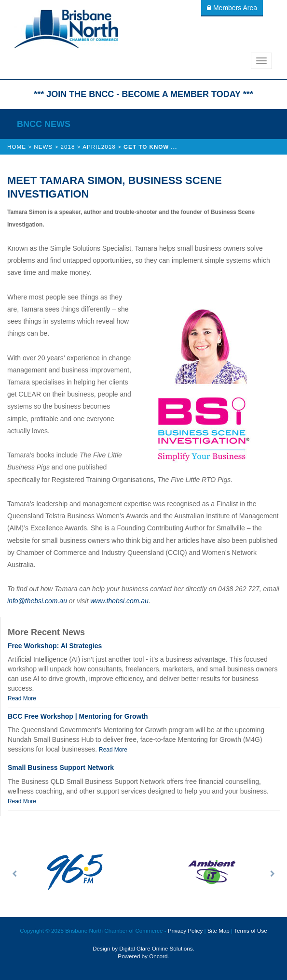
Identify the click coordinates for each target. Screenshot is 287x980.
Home (17, 147)
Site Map (219, 930)
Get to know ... (150, 147)
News (43, 147)
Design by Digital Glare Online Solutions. (143, 948)
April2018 (99, 147)
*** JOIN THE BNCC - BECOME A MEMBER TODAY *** (143, 94)
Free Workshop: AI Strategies (55, 646)
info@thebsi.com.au (37, 601)
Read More (22, 698)
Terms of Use (251, 930)
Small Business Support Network (61, 767)
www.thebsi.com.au (119, 601)
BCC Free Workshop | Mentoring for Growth (78, 716)
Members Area (232, 8)
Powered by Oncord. (143, 956)
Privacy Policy (185, 930)
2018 (68, 147)
